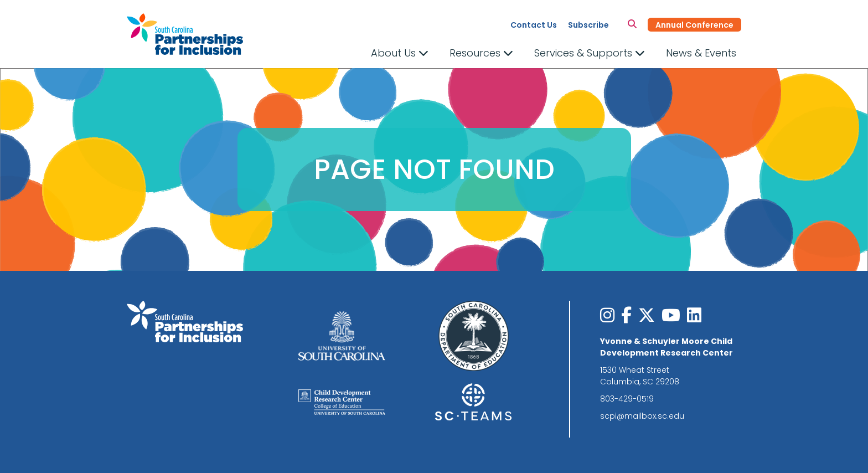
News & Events (701, 53)
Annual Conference (694, 25)
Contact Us (534, 25)
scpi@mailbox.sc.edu (642, 416)
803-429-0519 (627, 399)
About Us (400, 53)
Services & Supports (590, 53)
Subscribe (588, 25)
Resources (481, 53)
